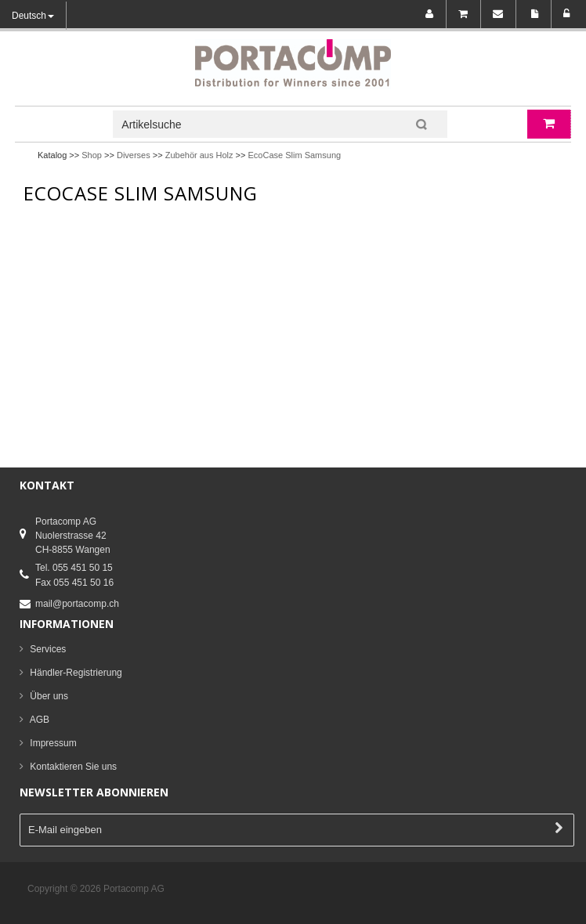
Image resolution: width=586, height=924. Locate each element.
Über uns (49, 696)
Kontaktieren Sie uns (73, 767)
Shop (92, 155)
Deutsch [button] (33, 16)
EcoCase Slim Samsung (295, 155)
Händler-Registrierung (76, 673)
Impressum (53, 743)
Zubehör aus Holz (199, 155)
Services (48, 649)
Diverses (134, 155)
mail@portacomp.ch (77, 604)
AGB (40, 720)
